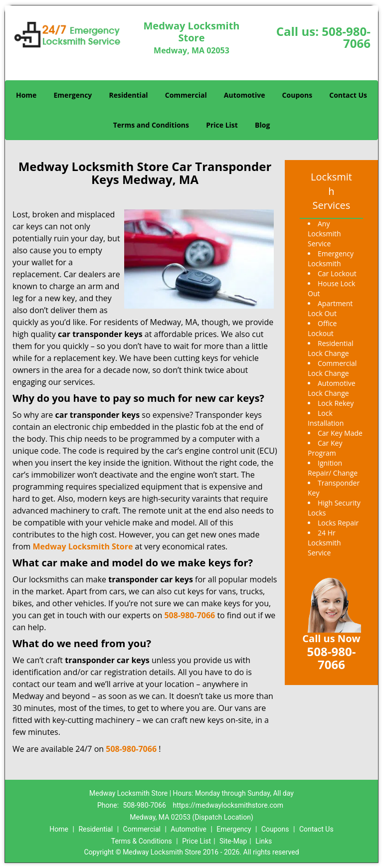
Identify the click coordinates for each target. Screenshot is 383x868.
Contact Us (348, 95)
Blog (262, 125)
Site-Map (233, 841)
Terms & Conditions (142, 841)
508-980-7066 (346, 37)
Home (26, 95)
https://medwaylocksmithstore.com (228, 805)
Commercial (186, 95)
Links (264, 841)
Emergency (73, 95)
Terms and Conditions (151, 125)
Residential (128, 95)
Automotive (245, 95)
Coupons (297, 95)
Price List (222, 125)
